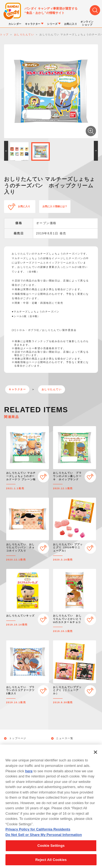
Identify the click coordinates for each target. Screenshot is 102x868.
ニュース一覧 (65, 738)
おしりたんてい (52, 389)
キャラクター (17, 389)
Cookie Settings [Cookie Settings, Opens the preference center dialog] (51, 851)
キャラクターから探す (70, 746)
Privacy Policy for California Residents (38, 835)
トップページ (18, 738)
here (29, 776)
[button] (6, 151)
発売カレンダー (19, 746)
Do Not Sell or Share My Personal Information (44, 840)
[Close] (95, 758)
